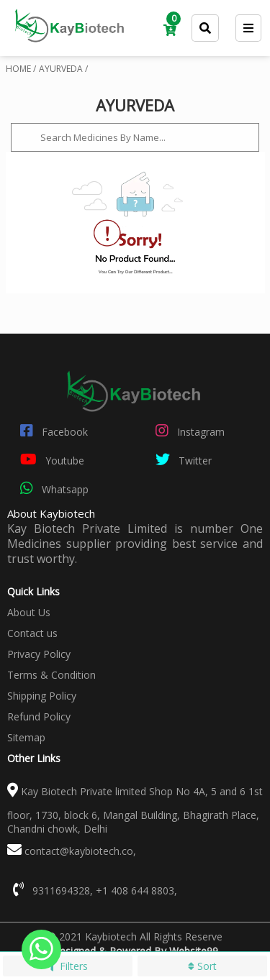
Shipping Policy (42, 696)
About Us (29, 612)
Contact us (32, 633)
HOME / (21, 69)
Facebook (51, 431)
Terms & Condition (51, 675)
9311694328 (61, 890)
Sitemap (26, 737)
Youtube (49, 459)
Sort (202, 966)
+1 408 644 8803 (135, 890)
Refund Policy (39, 716)
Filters (67, 966)
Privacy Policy (39, 654)
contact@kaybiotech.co (79, 851)
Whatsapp (51, 488)
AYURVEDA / (63, 69)
